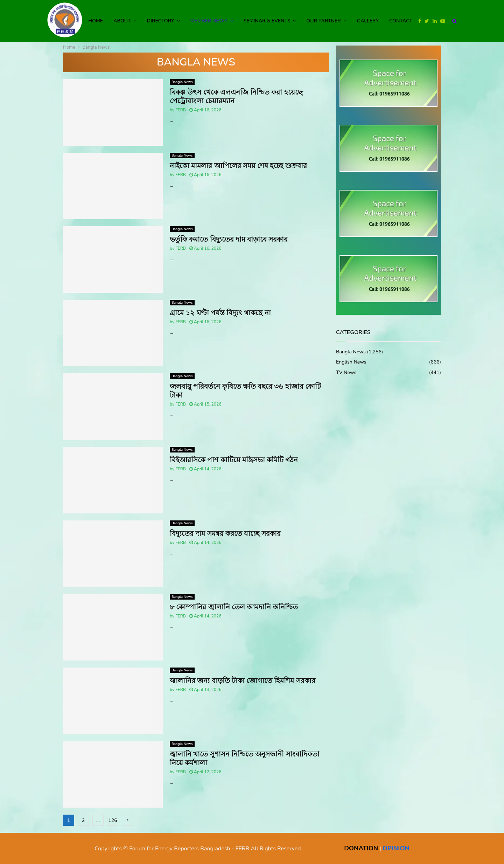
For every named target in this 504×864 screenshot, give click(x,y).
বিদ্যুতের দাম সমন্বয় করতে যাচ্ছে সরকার (225, 534)
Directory (161, 21)
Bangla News (182, 82)
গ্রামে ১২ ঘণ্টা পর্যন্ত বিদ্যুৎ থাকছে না (220, 313)
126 (113, 820)
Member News (209, 21)
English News (351, 362)
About (122, 21)
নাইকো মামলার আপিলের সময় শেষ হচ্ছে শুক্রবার (238, 166)
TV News (346, 372)
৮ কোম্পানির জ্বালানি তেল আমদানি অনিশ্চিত (234, 607)
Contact (401, 21)
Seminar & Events (267, 21)
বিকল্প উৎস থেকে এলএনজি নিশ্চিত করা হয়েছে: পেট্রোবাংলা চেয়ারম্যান (237, 97)
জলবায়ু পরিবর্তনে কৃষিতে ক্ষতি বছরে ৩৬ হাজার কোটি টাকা (245, 391)
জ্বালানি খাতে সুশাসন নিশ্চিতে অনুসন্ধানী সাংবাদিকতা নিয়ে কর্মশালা (245, 759)
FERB (181, 110)
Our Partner (323, 21)
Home (96, 21)
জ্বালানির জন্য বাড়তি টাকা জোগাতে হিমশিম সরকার (243, 681)
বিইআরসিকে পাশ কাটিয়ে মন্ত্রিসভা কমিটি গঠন (234, 460)
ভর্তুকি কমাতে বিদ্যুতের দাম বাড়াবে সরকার (229, 239)
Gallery (368, 21)
